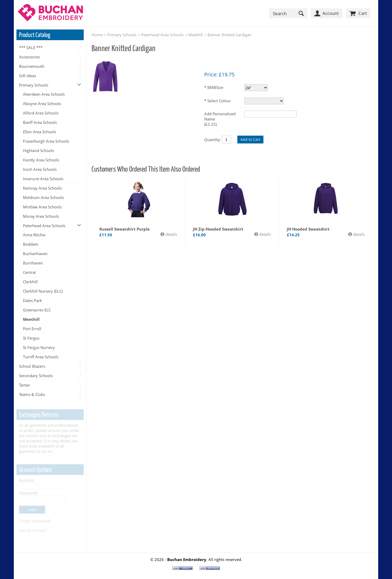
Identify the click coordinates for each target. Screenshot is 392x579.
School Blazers (32, 366)
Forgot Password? (35, 521)
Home (97, 35)
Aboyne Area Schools (42, 104)
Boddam (31, 244)
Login (32, 509)
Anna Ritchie (34, 235)
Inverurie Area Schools (43, 179)
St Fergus (31, 338)
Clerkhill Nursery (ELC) (43, 291)
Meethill (31, 319)
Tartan (25, 385)
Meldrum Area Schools (43, 197)
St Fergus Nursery (39, 347)
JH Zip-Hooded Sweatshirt (218, 229)
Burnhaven (33, 263)
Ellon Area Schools (40, 132)
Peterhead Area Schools (44, 226)
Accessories (29, 57)
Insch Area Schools (40, 169)
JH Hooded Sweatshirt (308, 229)
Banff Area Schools (40, 122)
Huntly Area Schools (41, 160)
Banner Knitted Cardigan (230, 35)
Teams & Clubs (32, 394)
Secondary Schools (36, 376)
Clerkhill (30, 282)
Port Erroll (32, 329)
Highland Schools (38, 150)
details (171, 234)
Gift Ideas (28, 76)
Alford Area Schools (41, 113)
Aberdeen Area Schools (44, 94)
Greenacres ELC (37, 310)
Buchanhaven (35, 254)
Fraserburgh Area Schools (46, 141)
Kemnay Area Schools (42, 188)
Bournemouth (32, 66)
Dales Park (32, 300)
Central (29, 272)
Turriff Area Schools (41, 357)
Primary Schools (34, 85)
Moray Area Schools (41, 216)
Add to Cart (250, 139)
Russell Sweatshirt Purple (125, 229)
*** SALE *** (31, 47)
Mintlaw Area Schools (42, 207)
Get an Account (33, 530)
